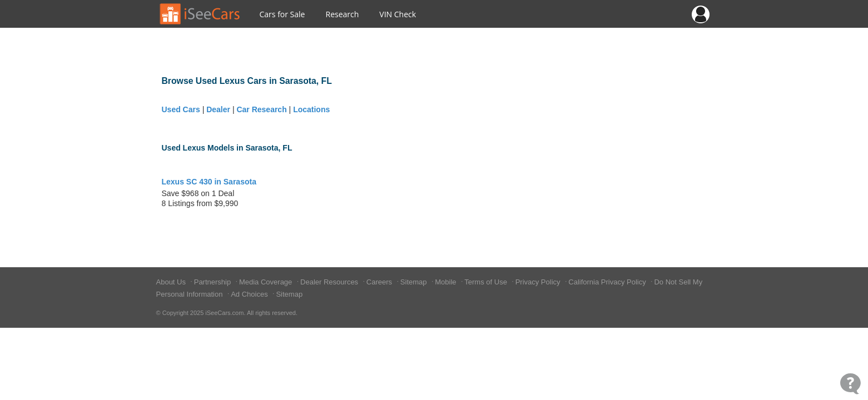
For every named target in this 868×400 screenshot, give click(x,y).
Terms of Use (487, 282)
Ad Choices (250, 294)
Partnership (214, 282)
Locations (311, 109)
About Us (172, 282)
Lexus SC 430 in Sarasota (209, 182)
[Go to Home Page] (200, 14)
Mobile (447, 282)
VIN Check (398, 14)
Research (342, 14)
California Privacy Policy (608, 282)
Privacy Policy (539, 282)
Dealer (218, 109)
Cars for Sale (282, 14)
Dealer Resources (330, 282)
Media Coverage (267, 282)
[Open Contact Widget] (850, 384)
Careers (380, 282)
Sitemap (415, 282)
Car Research (261, 109)
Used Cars (181, 109)
